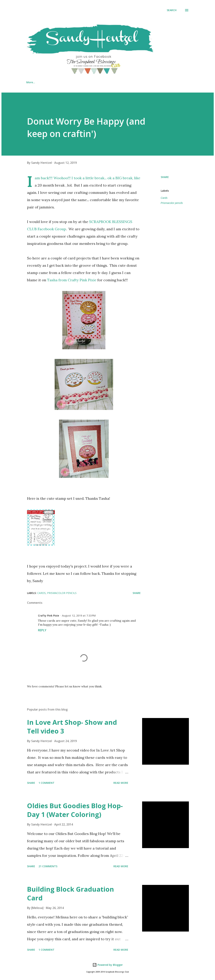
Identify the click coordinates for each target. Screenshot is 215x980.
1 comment (46, 783)
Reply (42, 630)
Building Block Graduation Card (71, 894)
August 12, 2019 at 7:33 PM (79, 616)
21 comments (48, 866)
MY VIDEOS (51, 82)
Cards (164, 198)
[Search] (172, 10)
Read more (121, 783)
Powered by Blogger (108, 965)
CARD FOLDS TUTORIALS (84, 82)
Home (30, 82)
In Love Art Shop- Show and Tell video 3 (72, 727)
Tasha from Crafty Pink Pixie (72, 280)
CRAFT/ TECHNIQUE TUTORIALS (130, 82)
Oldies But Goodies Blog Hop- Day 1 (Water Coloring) (75, 810)
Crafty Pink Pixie (48, 616)
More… (165, 82)
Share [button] (165, 177)
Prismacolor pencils (172, 203)
